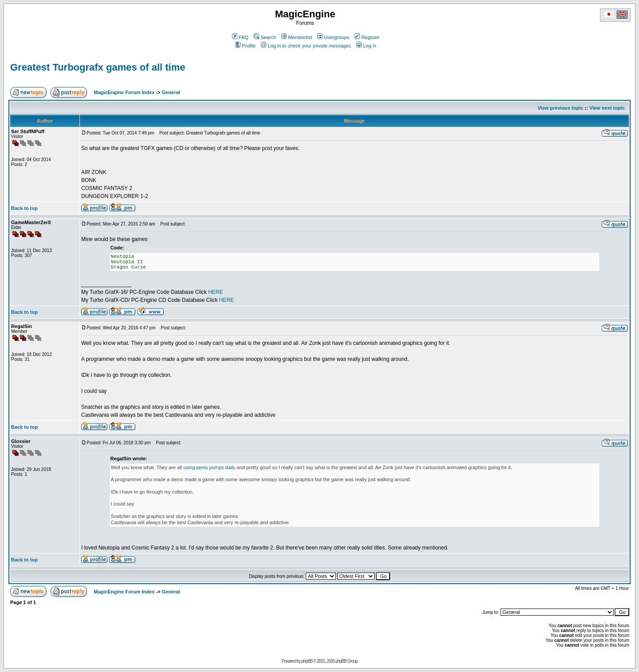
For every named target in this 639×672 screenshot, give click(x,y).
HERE (215, 292)
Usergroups (333, 37)
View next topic (607, 108)
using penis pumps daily (209, 467)
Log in (366, 46)
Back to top (24, 208)
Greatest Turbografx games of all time (98, 67)
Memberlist (297, 37)
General (171, 92)
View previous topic (560, 108)
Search (265, 37)
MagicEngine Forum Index (124, 92)
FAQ (240, 37)
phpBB (307, 661)
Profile (245, 46)
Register (367, 37)
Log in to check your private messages (306, 46)
